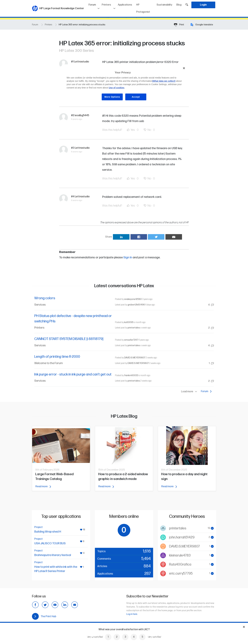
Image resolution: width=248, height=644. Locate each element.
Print (179, 25)
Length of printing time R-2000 (57, 357)
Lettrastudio (82, 62)
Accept (136, 97)
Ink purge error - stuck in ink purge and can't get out (73, 374)
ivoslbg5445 (82, 115)
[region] (125, 85)
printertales (134, 328)
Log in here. (132, 614)
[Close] (184, 68)
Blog (179, 5)
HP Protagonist (143, 8)
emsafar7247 (131, 340)
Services (40, 305)
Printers (106, 5)
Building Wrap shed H (48, 532)
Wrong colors (45, 298)
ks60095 (129, 322)
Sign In (128, 257)
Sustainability (164, 5)
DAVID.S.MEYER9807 (135, 358)
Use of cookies (116, 88)
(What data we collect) (164, 81)
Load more (190, 392)
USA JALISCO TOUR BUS (50, 543)
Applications (125, 5)
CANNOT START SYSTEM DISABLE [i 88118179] (69, 339)
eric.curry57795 (181, 574)
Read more (43, 487)
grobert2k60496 (136, 305)
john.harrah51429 (182, 537)
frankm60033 (131, 375)
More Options (112, 97)
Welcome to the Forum (49, 363)
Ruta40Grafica (180, 565)
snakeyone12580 (133, 299)
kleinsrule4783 (180, 555)
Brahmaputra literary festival (53, 555)
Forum (94, 4)
